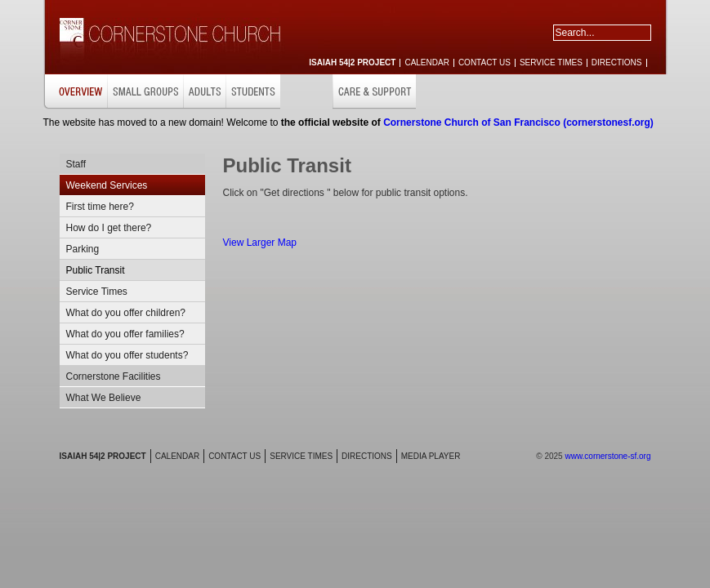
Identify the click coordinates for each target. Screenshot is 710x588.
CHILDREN (306, 92)
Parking (83, 249)
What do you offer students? (127, 355)
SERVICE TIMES (551, 62)
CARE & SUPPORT (374, 92)
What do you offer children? (126, 313)
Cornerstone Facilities (114, 376)
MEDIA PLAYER (431, 456)
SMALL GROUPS (145, 92)
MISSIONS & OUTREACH (470, 92)
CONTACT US (484, 62)
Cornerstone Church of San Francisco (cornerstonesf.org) (518, 122)
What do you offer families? (125, 334)
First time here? (100, 207)
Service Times (97, 292)
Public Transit (96, 270)
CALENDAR (426, 62)
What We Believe (104, 398)
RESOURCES (631, 92)
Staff (76, 164)
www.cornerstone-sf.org (607, 456)
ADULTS (204, 92)
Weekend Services (107, 185)
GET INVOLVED (559, 92)
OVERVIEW (75, 92)
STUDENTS (253, 92)
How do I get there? (109, 228)
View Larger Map (260, 243)
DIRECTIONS (617, 62)
